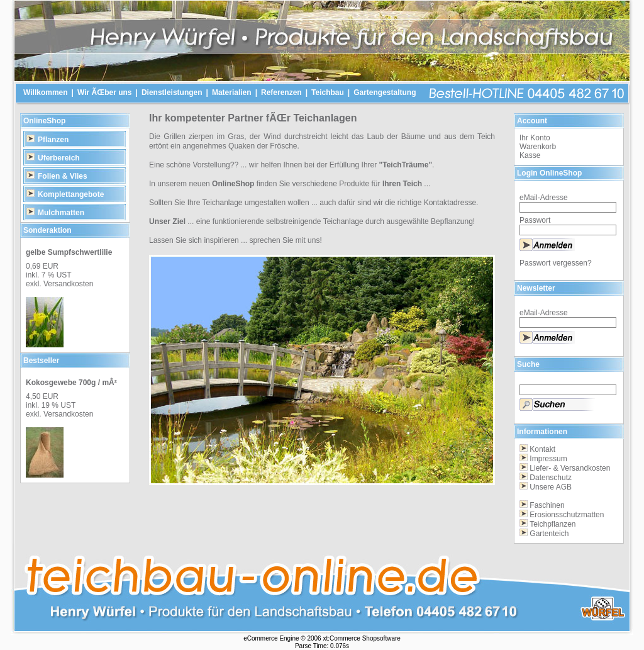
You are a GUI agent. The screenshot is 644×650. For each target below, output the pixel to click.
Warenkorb (538, 147)
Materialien (232, 92)
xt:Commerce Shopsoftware (361, 638)
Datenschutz (551, 478)
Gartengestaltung (385, 92)
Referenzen (281, 92)
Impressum (548, 459)
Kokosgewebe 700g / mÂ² (71, 383)
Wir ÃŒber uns (105, 92)
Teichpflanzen (552, 524)
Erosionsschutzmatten (567, 515)
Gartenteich (549, 534)
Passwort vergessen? (556, 263)
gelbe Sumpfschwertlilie (69, 252)
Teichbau (328, 92)
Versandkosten (68, 284)
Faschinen (547, 505)
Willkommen (46, 92)
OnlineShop (44, 121)
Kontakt (542, 449)
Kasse (530, 155)
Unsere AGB (551, 487)
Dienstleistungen (172, 92)
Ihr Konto (535, 138)
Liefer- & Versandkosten (570, 468)
